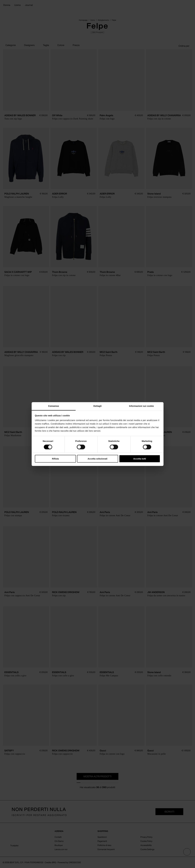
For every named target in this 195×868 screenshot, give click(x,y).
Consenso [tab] (54, 406)
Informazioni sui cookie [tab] (141, 406)
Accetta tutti (140, 459)
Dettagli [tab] (98, 406)
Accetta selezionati (97, 459)
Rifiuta (55, 459)
